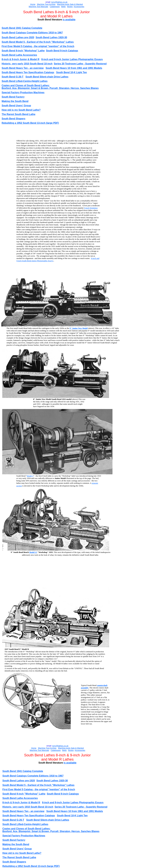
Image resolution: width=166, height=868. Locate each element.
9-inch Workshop (91, 208)
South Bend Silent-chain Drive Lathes (47, 77)
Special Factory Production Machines (23, 93)
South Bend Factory (13, 97)
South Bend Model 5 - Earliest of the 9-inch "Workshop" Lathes (38, 42)
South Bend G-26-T (13, 77)
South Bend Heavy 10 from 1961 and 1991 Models (74, 68)
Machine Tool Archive (46, 4)
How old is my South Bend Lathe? (21, 110)
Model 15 (33, 552)
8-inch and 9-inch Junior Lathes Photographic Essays (72, 59)
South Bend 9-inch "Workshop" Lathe (23, 51)
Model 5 (30, 476)
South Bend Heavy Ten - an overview (23, 68)
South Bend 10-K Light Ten (71, 72)
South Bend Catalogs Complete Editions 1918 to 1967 (32, 33)
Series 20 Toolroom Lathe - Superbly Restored (80, 64)
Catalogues (55, 7)
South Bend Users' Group (16, 106)
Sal (71, 4)
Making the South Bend (15, 101)
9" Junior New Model (79, 328)
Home (33, 4)
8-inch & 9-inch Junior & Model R (21, 59)
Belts (64, 7)
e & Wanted (78, 4)
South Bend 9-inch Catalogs (62, 51)
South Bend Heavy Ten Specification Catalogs (28, 72)
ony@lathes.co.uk (60, 2)
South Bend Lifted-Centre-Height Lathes (25, 81)
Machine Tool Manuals (38, 7)
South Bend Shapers (13, 119)
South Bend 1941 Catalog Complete (22, 28)
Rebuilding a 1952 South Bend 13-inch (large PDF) (30, 123)
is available (69, 20)
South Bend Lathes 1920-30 (51, 37)
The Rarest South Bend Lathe (18, 114)
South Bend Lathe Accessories (19, 55)
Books (70, 7)
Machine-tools (63, 4)
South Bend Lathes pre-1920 (18, 37)
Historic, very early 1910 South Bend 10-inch (27, 64)
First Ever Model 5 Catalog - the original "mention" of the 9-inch (38, 46)
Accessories (79, 7)
